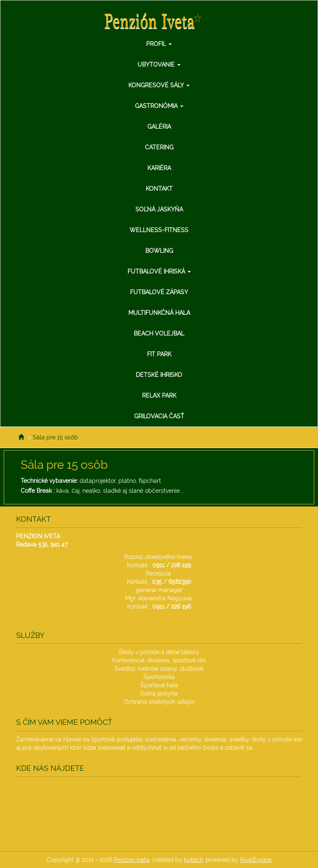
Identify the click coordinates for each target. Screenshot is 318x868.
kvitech (193, 860)
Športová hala (159, 685)
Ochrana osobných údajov (159, 702)
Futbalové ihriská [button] (159, 271)
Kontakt (159, 189)
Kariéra (159, 168)
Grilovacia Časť (159, 416)
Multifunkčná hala (159, 313)
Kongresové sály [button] (159, 85)
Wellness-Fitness (159, 230)
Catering (159, 147)
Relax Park (159, 396)
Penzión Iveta (132, 860)
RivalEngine (256, 860)
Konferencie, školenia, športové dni (159, 660)
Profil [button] (159, 44)
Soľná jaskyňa (159, 209)
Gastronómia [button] (159, 106)
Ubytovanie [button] (159, 65)
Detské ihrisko (159, 375)
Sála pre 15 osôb (55, 437)
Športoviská (159, 677)
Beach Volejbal (159, 333)
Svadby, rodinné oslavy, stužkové (159, 669)
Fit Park (159, 354)
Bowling (159, 251)
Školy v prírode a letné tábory (159, 652)
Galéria (159, 127)
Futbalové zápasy (159, 292)
